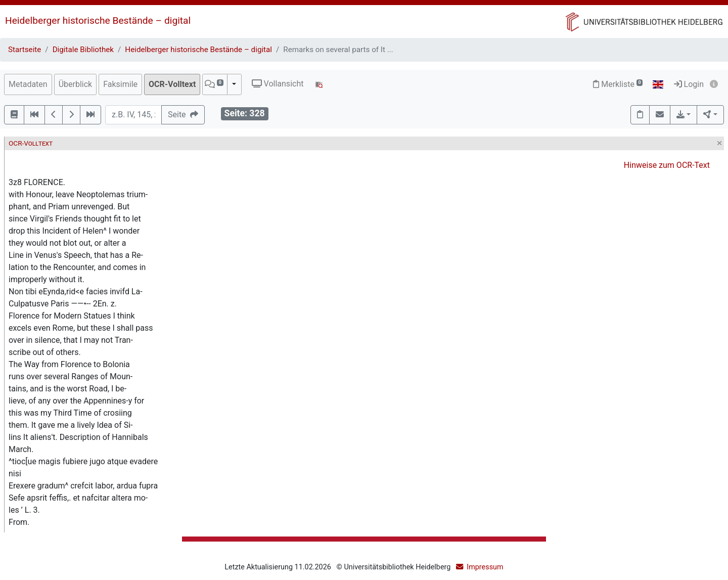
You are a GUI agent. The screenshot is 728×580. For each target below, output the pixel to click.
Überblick (76, 84)
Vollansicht (278, 84)
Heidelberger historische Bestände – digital (98, 20)
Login (689, 84)
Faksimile (120, 84)
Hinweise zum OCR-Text (667, 165)
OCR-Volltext (172, 84)
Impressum (485, 567)
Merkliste (618, 84)
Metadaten (28, 84)
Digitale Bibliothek (83, 50)
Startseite (25, 50)
